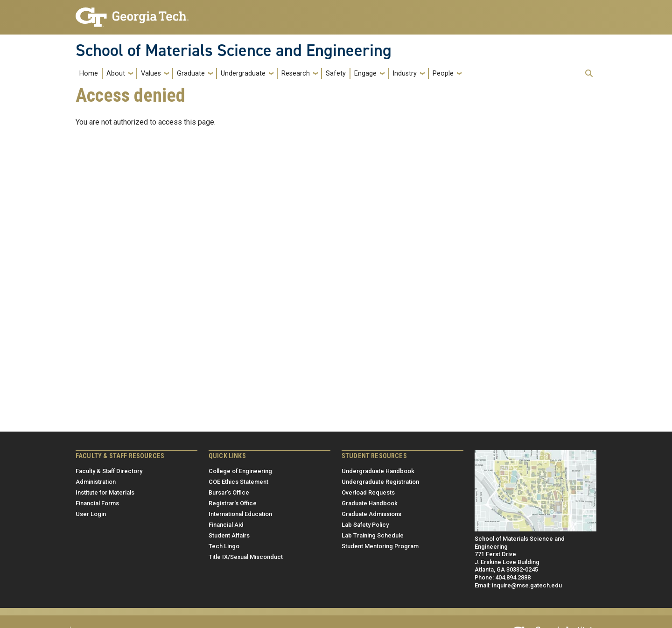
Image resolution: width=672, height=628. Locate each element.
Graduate (191, 73)
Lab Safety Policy (365, 525)
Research (296, 73)
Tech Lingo (224, 546)
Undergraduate (243, 73)
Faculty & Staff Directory (109, 471)
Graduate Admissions (371, 514)
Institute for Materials (105, 492)
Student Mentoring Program (380, 546)
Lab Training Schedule (373, 535)
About (116, 73)
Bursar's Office (229, 492)
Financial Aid (226, 525)
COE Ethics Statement (238, 482)
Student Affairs (229, 535)
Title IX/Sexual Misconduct (246, 557)
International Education (240, 514)
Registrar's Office (233, 503)
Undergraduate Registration (380, 482)
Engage (365, 73)
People (443, 73)
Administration (96, 482)
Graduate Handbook (370, 503)
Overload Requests (368, 492)
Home (89, 73)
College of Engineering (240, 471)
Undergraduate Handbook (378, 471)
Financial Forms (97, 503)
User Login (91, 514)
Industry (405, 73)
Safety (336, 73)
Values (151, 73)
